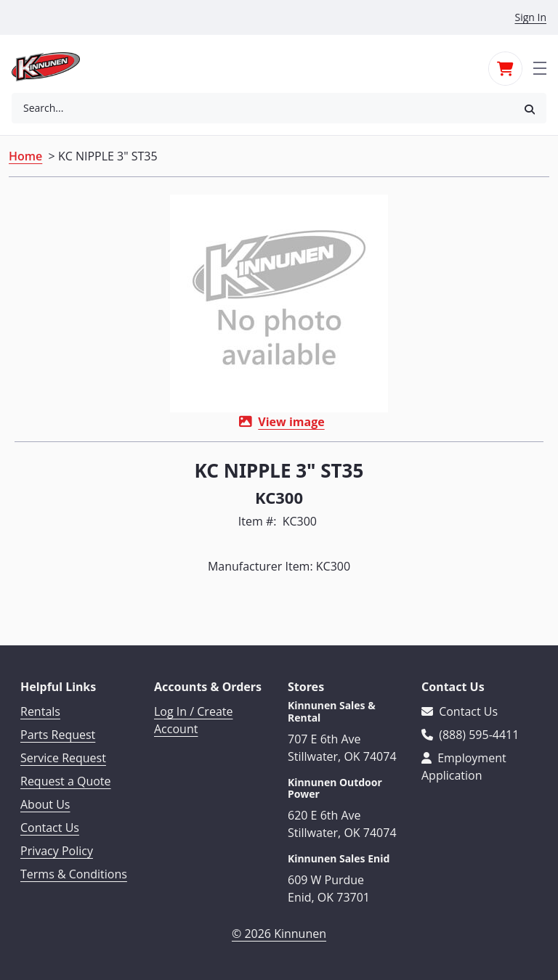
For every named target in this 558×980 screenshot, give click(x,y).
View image (291, 422)
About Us (45, 804)
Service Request (63, 758)
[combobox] (262, 108)
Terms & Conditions (74, 874)
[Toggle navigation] (540, 67)
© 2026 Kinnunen (279, 934)
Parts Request (58, 735)
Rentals (40, 711)
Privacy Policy (57, 851)
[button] (530, 109)
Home (25, 156)
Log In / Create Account (193, 720)
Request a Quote (66, 781)
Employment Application (464, 767)
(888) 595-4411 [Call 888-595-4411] (470, 735)
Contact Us (50, 828)
